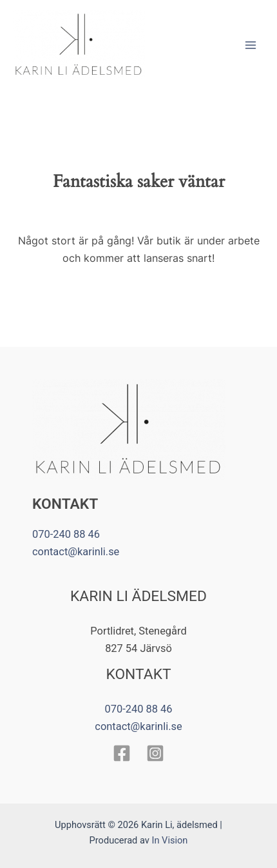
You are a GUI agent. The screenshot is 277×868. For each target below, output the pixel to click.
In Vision (169, 840)
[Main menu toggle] (250, 45)
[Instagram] (155, 753)
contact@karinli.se (76, 552)
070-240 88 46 (66, 534)
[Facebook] (122, 753)
